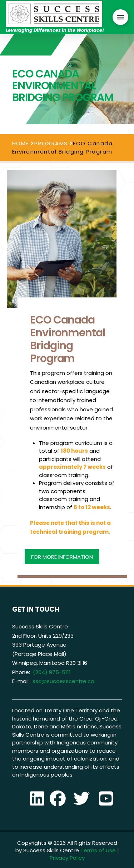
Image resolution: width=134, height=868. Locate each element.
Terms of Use (98, 850)
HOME (21, 143)
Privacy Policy (67, 858)
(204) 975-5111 (52, 672)
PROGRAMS (51, 143)
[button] (120, 17)
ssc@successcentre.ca (63, 681)
